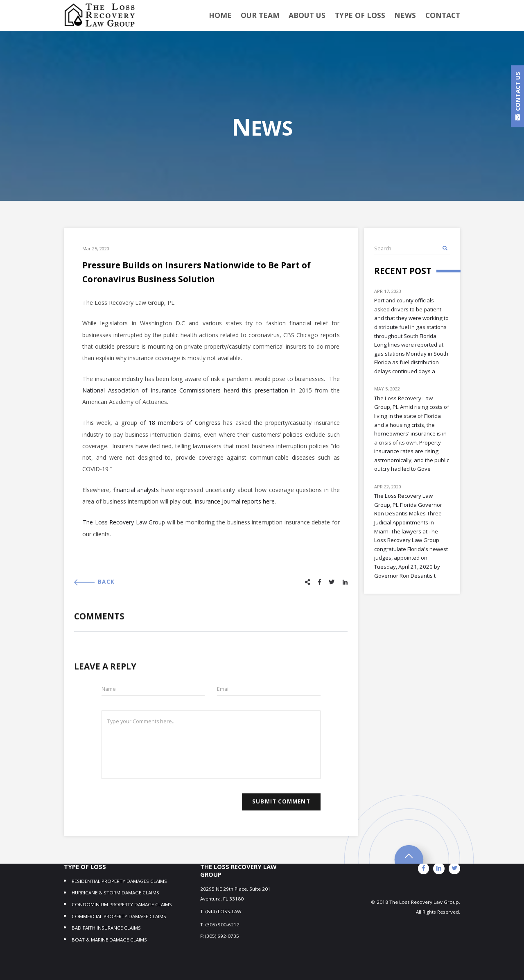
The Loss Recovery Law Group (124, 526)
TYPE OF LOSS (367, 16)
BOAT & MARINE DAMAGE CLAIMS (109, 870)
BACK (94, 594)
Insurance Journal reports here (235, 505)
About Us (318, 16)
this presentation (265, 394)
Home (238, 16)
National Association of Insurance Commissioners (151, 394)
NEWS (408, 16)
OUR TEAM (275, 16)
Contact (444, 16)
